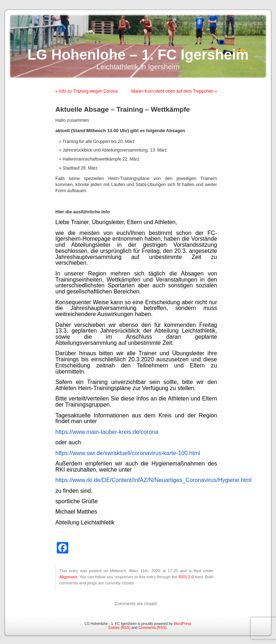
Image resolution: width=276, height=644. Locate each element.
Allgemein (68, 577)
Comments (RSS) (152, 628)
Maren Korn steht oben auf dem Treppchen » (174, 91)
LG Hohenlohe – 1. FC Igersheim (138, 55)
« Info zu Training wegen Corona (86, 91)
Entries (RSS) (119, 628)
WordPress (182, 624)
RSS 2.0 (186, 577)
